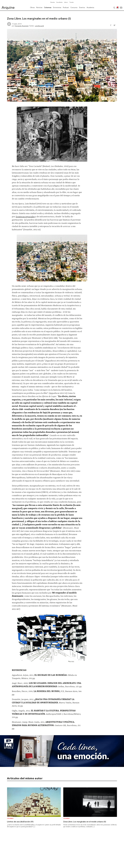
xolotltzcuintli (39, 26)
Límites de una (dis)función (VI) (20, 822)
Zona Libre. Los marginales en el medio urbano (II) (85, 822)
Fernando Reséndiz (22, 26)
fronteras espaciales (25, 217)
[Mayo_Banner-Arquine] (62, 766)
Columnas (10, 819)
